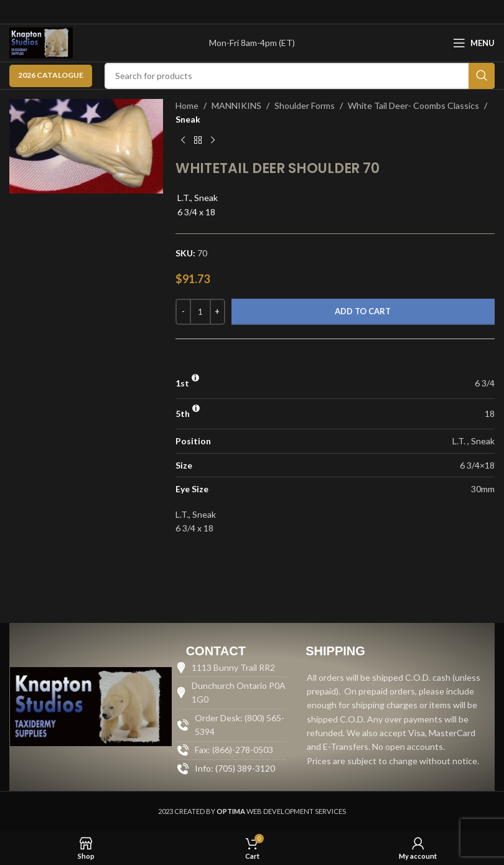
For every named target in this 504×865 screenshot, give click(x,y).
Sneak (188, 119)
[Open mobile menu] (474, 43)
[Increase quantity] (217, 312)
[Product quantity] (200, 312)
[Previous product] (183, 141)
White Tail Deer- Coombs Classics (413, 105)
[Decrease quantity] (183, 312)
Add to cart (363, 311)
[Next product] (213, 141)
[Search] (300, 76)
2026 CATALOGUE (51, 75)
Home (187, 105)
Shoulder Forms (305, 105)
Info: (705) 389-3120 (235, 768)
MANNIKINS (236, 105)
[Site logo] (41, 42)
